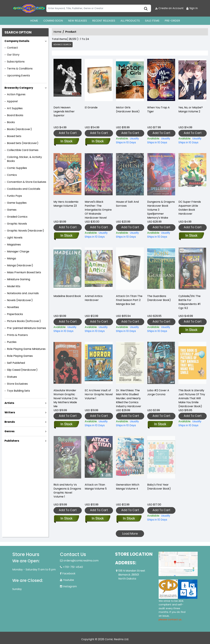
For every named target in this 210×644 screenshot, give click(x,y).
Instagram (70, 586)
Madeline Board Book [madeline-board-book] (67, 296)
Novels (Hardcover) (20, 300)
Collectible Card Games (23, 150)
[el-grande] (99, 81)
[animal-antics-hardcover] (99, 329)
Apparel (12, 101)
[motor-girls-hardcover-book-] (130, 81)
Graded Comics (17, 217)
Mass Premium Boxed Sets (24, 272)
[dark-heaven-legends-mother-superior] (67, 81)
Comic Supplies (17, 168)
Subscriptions (16, 62)
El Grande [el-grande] (91, 107)
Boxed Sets (14, 136)
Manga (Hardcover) (20, 265)
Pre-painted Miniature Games (26, 328)
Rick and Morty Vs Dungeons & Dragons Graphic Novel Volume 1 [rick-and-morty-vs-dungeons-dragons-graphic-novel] (67, 491)
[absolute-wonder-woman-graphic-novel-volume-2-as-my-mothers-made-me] (66, 424)
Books (11, 122)
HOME (34, 21)
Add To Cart (68, 133)
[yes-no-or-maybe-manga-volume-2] (192, 81)
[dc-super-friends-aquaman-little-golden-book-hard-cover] (191, 236)
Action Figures (16, 94)
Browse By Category (19, 88)
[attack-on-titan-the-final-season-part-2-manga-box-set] (130, 329)
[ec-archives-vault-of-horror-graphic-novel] (99, 423)
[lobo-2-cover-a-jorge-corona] (160, 424)
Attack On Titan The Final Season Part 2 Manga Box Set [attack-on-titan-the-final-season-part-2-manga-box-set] (129, 300)
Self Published (16, 363)
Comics (12, 175)
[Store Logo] (29, 8)
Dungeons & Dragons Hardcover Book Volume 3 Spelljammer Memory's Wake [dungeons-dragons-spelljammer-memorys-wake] (161, 210)
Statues (12, 377)
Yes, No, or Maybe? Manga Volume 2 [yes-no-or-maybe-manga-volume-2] (191, 109)
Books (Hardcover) (19, 129)
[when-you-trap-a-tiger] (161, 81)
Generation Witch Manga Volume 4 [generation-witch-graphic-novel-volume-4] (128, 487)
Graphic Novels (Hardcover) (26, 231)
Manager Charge (18, 251)
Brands (10, 422)
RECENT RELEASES (104, 21)
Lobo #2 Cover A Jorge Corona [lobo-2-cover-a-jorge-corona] (158, 392)
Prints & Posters (17, 335)
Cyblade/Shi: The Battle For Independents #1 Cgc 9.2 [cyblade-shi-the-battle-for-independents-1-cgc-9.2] (189, 302)
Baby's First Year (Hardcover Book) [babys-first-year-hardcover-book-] (159, 487)
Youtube (69, 580)
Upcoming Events (18, 75)
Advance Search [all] (62, 44)
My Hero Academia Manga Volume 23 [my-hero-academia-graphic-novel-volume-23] (66, 204)
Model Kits (14, 286)
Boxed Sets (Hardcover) (23, 143)
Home (57, 32)
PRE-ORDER (172, 21)
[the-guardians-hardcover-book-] (161, 329)
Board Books (15, 115)
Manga (11, 258)
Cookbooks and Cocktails (24, 189)
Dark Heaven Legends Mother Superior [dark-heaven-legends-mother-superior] (64, 111)
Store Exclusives (17, 384)
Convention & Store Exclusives (27, 182)
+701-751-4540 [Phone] (73, 567)
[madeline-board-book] (67, 329)
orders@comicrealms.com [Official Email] (81, 561)
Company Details (17, 41)
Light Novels (15, 238)
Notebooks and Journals (23, 293)
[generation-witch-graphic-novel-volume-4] (129, 519)
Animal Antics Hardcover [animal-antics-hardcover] (94, 298)
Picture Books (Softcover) (24, 321)
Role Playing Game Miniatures (26, 349)
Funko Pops (14, 196)
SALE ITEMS (152, 21)
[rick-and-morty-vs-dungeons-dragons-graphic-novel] (66, 519)
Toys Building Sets (18, 391)
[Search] (99, 8)
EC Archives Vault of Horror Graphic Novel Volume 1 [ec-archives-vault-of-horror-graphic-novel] (99, 394)
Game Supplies (17, 203)
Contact (12, 48)
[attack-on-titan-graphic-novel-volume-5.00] (98, 519)
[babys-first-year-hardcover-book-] (161, 518)
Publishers (12, 441)
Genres (9, 431)
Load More (130, 534)
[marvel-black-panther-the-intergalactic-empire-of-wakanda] (99, 235)
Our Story (13, 55)
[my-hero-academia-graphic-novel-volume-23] (66, 236)
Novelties (13, 307)
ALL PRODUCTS (130, 21)
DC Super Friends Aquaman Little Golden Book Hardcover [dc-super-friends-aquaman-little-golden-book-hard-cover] (190, 208)
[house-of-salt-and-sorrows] (130, 235)
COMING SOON (53, 21)
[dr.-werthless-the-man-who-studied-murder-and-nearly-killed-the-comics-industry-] (130, 423)
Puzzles (12, 342)
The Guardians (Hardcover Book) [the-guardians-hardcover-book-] (159, 298)
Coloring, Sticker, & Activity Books (24, 159)
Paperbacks (15, 314)
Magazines (14, 245)
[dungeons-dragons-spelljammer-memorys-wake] (161, 235)
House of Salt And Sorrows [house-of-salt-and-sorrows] (127, 204)
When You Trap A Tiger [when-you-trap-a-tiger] (158, 109)
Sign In (192, 8)
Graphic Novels (17, 224)
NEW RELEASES (78, 21)
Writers (10, 412)
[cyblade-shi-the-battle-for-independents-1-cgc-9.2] (191, 330)
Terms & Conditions (20, 69)
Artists (9, 403)
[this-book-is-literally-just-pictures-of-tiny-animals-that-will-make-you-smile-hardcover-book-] (192, 423)
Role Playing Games (20, 356)
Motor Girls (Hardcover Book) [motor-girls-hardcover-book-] (128, 109)
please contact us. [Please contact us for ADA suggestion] (170, 619)
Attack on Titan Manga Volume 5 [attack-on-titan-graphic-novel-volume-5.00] (96, 487)
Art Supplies (15, 108)
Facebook (69, 573)
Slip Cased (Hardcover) (22, 370)
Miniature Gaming (19, 279)
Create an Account (169, 8)
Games (12, 210)
